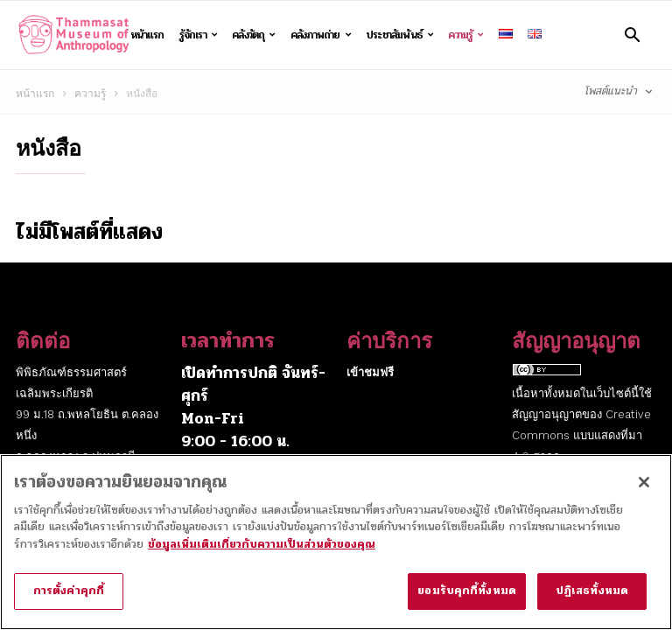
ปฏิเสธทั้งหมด (592, 602)
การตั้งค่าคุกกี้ (69, 602)
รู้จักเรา (199, 35)
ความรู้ (465, 35)
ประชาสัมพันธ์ (399, 35)
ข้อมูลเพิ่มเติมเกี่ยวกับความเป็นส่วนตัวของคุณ (262, 556)
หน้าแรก (147, 35)
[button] (632, 35)
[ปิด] (644, 493)
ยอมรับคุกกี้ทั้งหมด (467, 602)
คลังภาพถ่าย (321, 35)
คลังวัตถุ (254, 35)
